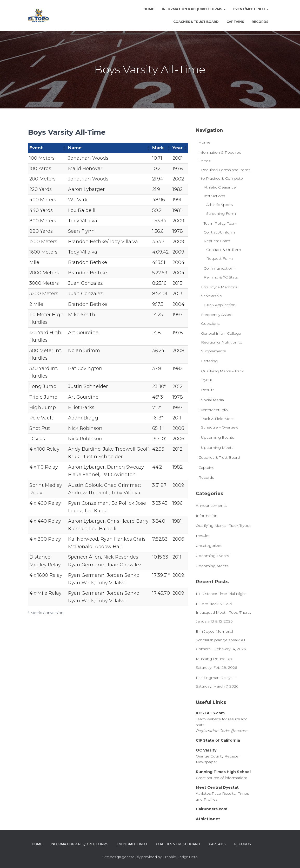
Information (207, 516)
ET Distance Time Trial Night (221, 594)
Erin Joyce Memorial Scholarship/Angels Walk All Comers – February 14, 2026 (221, 640)
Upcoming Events (218, 437)
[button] (64, 148)
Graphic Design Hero (180, 857)
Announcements (211, 506)
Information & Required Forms (194, 9)
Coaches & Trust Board (196, 22)
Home (149, 9)
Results (208, 390)
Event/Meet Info (251, 9)
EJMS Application (220, 305)
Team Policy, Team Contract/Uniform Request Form (220, 232)
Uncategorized (209, 546)
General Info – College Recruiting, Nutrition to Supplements (222, 342)
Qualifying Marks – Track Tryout (223, 526)
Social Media (212, 400)
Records (260, 22)
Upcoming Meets (217, 448)
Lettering (209, 361)
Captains (235, 22)
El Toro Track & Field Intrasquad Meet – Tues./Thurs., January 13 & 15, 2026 (223, 613)
